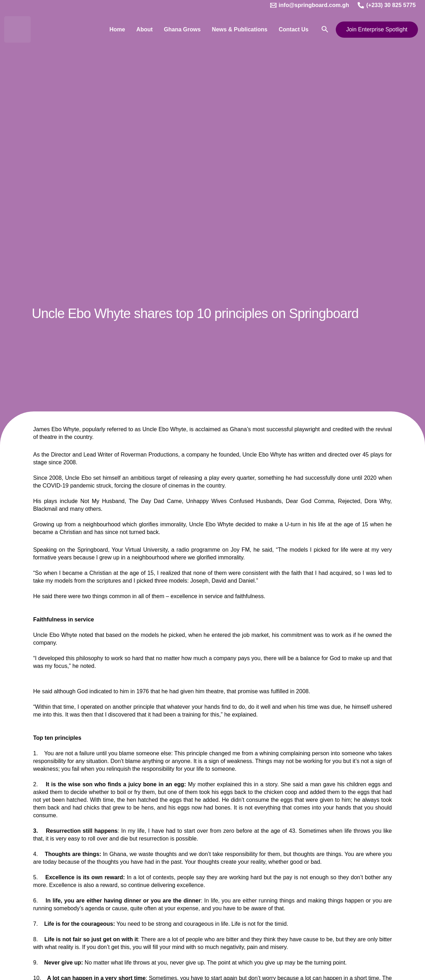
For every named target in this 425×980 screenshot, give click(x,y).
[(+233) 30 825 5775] (387, 5)
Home (117, 29)
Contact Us (293, 29)
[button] (325, 29)
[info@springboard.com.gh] (310, 5)
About (145, 29)
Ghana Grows (182, 29)
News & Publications (240, 29)
